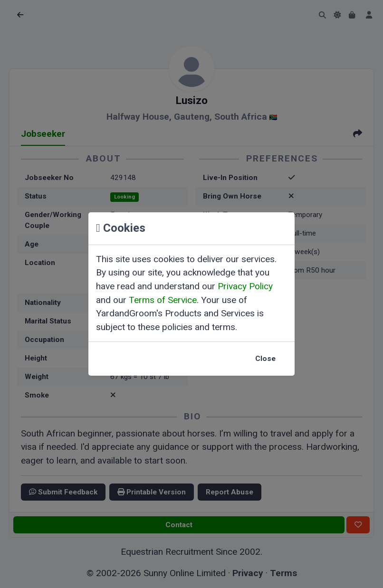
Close (265, 359)
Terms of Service (163, 300)
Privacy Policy (245, 286)
